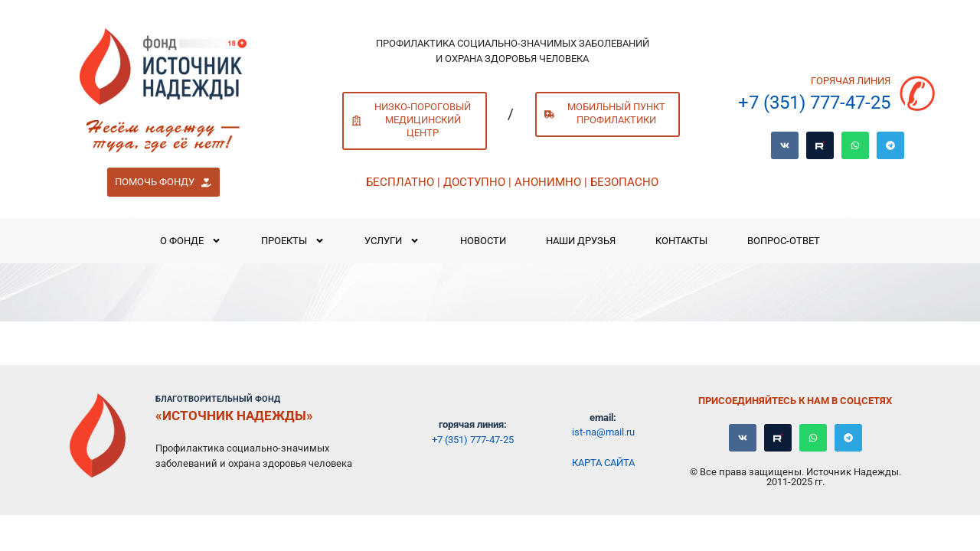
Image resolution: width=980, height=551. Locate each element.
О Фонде (191, 241)
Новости (483, 241)
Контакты (681, 241)
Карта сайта (603, 463)
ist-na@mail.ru (603, 432)
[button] (163, 182)
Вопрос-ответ (784, 241)
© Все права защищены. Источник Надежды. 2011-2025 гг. (795, 477)
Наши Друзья (581, 241)
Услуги (392, 241)
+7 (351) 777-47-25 (814, 103)
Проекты (293, 241)
